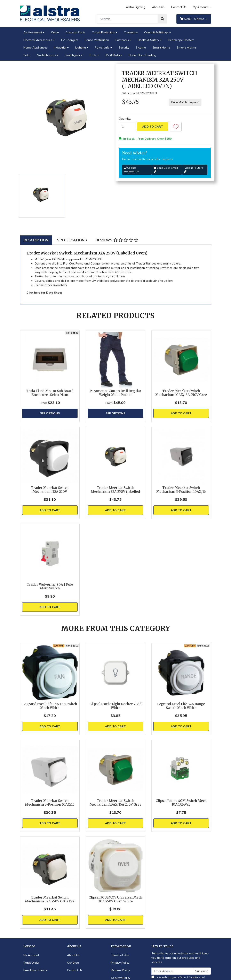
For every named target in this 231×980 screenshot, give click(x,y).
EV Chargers (70, 40)
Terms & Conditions (190, 977)
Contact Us (179, 7)
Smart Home (161, 47)
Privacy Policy (120, 963)
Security (124, 47)
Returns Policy (120, 970)
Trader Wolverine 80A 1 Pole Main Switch (50, 587)
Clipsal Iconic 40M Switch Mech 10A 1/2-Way (181, 803)
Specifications (72, 240)
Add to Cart (153, 127)
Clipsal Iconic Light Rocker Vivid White (115, 706)
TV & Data (113, 55)
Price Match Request (185, 102)
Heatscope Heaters (181, 40)
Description (36, 240)
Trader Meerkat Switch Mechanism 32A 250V (50, 490)
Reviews (117, 240)
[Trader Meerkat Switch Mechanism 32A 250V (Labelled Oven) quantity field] (127, 127)
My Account (31, 955)
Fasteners (122, 40)
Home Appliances (35, 47)
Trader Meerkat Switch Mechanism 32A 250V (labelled (115, 490)
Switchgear (73, 55)
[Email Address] (172, 971)
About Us (158, 7)
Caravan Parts (75, 32)
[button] (176, 127)
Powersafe (102, 47)
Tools (93, 55)
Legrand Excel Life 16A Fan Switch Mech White (50, 706)
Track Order (31, 963)
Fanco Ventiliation (97, 40)
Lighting (81, 47)
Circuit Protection (103, 32)
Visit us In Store (194, 170)
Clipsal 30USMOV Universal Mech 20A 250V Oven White (115, 899)
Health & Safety (148, 40)
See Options (50, 413)
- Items (192, 19)
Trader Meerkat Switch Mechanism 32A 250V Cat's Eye (50, 899)
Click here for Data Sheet (44, 293)
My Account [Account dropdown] (201, 7)
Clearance (131, 32)
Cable (55, 32)
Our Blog (73, 963)
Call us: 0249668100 (131, 170)
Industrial (60, 47)
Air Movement (33, 32)
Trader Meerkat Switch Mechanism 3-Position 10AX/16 (181, 490)
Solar (27, 55)
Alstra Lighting (136, 7)
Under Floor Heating (142, 55)
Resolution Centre (35, 970)
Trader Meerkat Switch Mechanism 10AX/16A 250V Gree (181, 393)
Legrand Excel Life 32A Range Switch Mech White (181, 706)
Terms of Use (120, 955)
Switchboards (46, 55)
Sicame (141, 47)
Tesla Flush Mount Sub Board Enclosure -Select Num (50, 393)
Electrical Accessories (38, 40)
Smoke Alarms (187, 47)
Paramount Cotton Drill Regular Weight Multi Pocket (115, 393)
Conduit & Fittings (156, 32)
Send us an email (166, 170)
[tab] (36, 240)
